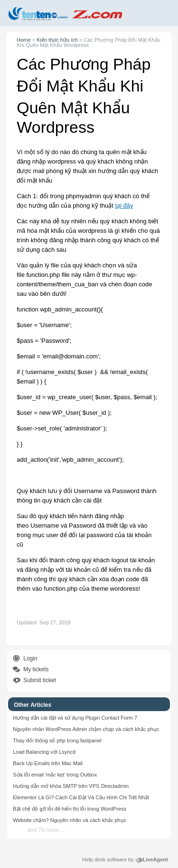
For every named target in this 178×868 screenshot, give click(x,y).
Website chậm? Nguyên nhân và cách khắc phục (70, 820)
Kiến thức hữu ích (57, 40)
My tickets (36, 669)
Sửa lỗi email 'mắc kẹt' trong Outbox (55, 775)
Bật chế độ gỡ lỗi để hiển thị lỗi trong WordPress (70, 809)
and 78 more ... (46, 830)
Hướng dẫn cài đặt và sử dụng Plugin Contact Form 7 (75, 718)
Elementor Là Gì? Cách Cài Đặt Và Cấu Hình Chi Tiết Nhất (81, 797)
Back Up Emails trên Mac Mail (48, 763)
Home (23, 40)
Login (30, 658)
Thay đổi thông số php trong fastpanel (57, 740)
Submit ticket (40, 680)
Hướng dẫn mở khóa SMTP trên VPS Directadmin (71, 786)
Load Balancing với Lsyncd (44, 752)
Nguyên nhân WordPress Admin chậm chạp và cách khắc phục (86, 729)
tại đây (124, 206)
